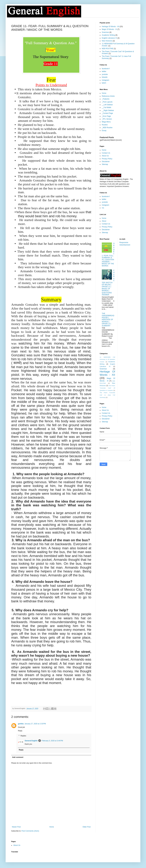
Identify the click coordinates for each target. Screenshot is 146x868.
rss (103, 208)
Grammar (105, 32)
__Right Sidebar (108, 110)
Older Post (87, 827)
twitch (104, 83)
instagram (105, 80)
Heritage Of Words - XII (110, 27)
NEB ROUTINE (108, 49)
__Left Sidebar (107, 105)
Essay (104, 131)
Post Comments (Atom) (30, 831)
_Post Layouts (107, 102)
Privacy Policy (107, 159)
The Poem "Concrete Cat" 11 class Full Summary (107, 395)
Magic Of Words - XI (109, 29)
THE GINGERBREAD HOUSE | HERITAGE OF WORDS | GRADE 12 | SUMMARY (108, 320)
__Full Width (106, 108)
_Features (106, 99)
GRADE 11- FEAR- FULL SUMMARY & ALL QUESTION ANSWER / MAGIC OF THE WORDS (108, 255)
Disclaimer (106, 162)
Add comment (18, 757)
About (104, 221)
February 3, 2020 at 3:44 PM (52, 741)
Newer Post (16, 827)
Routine (105, 125)
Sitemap (105, 164)
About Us (105, 156)
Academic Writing (108, 35)
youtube (105, 74)
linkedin (105, 77)
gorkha (21, 724)
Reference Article (108, 96)
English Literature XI (109, 38)
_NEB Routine (107, 128)
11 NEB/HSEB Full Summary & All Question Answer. (107, 359)
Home (52, 827)
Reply (20, 731)
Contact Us (106, 153)
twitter (104, 71)
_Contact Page (107, 113)
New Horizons (107, 41)
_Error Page (106, 116)
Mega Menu (106, 122)
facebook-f (106, 69)
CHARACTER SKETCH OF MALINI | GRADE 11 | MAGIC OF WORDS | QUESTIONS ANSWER (108, 283)
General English (31, 741)
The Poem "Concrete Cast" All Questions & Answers (107, 388)
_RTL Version (107, 119)
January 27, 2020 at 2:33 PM (35, 724)
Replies (23, 736)
